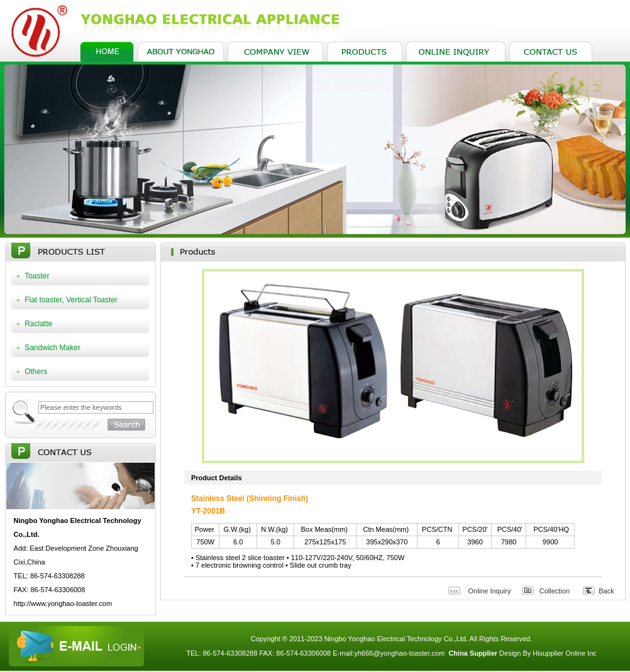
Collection (555, 591)
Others (36, 372)
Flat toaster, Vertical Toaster (71, 300)
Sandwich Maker (52, 348)
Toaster (37, 276)
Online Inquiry (490, 591)
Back (606, 591)
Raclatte (38, 324)
